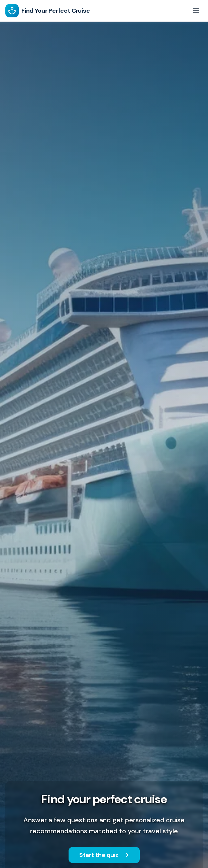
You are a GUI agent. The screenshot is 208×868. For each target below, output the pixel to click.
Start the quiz (104, 855)
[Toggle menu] (196, 11)
